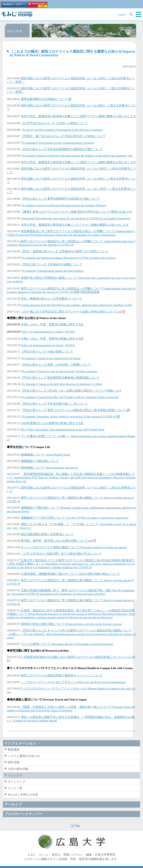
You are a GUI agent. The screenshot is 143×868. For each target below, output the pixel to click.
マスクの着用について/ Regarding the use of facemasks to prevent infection (67, 644)
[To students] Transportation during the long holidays (52, 271)
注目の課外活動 (18, 769)
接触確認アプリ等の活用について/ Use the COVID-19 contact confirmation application (75, 518)
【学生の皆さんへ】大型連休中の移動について (52, 264)
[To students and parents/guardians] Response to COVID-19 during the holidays (68, 258)
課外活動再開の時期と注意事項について (47, 534)
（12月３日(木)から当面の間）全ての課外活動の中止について (61, 554)
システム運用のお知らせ (24, 756)
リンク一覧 (15, 788)
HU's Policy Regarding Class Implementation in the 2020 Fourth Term (63, 429)
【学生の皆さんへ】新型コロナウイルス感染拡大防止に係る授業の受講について (73, 410)
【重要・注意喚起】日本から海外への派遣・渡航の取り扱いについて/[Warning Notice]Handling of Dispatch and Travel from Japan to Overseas (71, 709)
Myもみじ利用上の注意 (23, 794)
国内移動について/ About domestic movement (49, 468)
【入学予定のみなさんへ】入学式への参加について (54, 123)
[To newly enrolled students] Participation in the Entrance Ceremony (62, 130)
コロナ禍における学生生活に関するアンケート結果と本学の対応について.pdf (71, 312)
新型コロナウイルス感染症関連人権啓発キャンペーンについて (62, 675)
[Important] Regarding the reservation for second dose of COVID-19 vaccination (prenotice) (76, 218)
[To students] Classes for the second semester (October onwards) (59, 371)
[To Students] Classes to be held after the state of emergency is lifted (61, 384)
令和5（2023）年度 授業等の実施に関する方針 (52, 324)
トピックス (15, 775)
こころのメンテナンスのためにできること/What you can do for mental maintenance (73, 682)
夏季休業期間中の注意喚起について (44, 99)
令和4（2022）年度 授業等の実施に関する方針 (52, 339)
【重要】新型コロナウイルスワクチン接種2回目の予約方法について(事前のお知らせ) (77, 212)
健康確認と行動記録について (40, 461)
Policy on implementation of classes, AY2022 (48, 345)
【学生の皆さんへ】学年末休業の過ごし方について (54, 404)
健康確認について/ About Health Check (46, 454)
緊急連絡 (14, 749)
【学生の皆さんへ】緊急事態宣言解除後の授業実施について (60, 378)
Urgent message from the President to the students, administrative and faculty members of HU (77, 305)
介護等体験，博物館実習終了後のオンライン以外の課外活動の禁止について (71, 574)
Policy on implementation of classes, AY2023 (48, 332)
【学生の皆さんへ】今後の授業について (47, 352)
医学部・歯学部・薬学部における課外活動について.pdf (57, 541)
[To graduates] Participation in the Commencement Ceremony (58, 143)
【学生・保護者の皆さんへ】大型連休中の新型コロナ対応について (65, 251)
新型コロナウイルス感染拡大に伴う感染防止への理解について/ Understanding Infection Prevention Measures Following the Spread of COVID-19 (71, 243)
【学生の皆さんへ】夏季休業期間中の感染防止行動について (60, 199)
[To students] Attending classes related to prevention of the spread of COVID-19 (68, 416)
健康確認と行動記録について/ (41, 508)
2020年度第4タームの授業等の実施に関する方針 (52, 423)
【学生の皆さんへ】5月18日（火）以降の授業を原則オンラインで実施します (71, 391)
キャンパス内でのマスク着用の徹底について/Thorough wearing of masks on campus (74, 547)
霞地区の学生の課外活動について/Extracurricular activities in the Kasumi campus (71, 624)
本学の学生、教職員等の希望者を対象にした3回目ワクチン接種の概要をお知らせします (79, 116)
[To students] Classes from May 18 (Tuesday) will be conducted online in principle (70, 397)
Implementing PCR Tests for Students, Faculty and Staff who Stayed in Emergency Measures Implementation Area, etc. (71, 477)
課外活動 (14, 762)
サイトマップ (17, 782)
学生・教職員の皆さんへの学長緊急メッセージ (52, 298)
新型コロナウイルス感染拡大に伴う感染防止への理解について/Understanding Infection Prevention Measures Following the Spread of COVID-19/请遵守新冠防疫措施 (71, 290)
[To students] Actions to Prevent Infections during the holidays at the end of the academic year (77, 156)
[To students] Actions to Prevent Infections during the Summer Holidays (64, 205)
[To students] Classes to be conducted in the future (51, 358)
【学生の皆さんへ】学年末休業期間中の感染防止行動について (62, 149)
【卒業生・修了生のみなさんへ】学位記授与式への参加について (63, 136)
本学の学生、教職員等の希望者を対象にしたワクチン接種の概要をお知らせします (75, 225)
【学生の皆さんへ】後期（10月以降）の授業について (56, 365)
